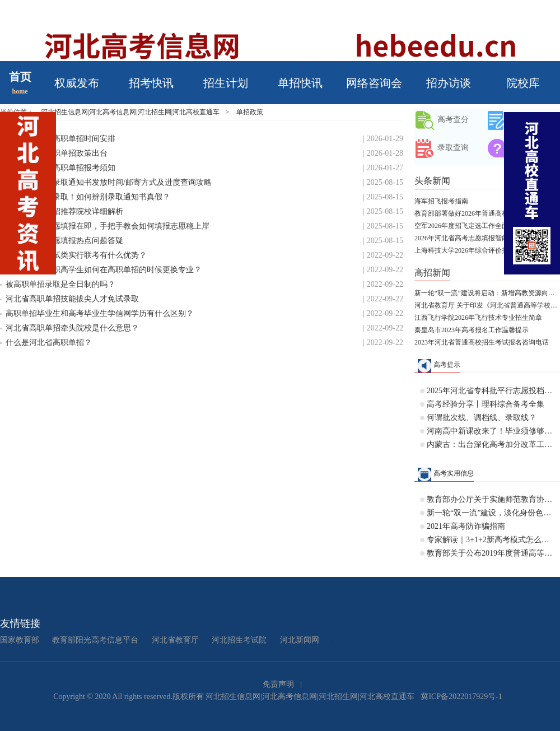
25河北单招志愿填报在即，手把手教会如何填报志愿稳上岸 (108, 226)
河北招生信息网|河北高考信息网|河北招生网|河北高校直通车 (130, 112)
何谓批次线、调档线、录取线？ (482, 418)
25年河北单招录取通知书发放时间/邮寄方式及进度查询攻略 (109, 182)
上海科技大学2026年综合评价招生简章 (472, 250)
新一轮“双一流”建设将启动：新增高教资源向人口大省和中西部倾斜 (487, 293)
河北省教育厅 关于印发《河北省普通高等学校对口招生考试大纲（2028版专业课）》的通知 (487, 305)
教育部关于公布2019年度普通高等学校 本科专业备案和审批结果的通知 (491, 553)
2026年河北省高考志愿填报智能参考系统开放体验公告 (487, 238)
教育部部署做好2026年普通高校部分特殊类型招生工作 (487, 213)
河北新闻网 (300, 640)
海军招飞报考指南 (441, 201)
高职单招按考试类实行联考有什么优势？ (76, 255)
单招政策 (250, 112)
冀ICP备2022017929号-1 (461, 697)
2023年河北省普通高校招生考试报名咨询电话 (482, 342)
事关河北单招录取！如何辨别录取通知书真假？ (88, 197)
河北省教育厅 (175, 640)
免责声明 (278, 684)
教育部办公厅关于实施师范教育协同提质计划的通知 (491, 499)
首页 (20, 77)
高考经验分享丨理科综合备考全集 (486, 404)
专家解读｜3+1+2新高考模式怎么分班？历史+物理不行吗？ (491, 540)
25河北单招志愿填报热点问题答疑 (64, 241)
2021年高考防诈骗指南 (466, 526)
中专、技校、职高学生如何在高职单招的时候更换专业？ (104, 270)
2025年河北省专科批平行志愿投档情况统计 (491, 391)
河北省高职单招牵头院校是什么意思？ (72, 328)
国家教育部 (20, 640)
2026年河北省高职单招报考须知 (60, 168)
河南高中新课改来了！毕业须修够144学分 (491, 431)
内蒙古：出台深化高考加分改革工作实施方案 (491, 444)
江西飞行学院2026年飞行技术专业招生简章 (478, 318)
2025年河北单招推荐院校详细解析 (64, 211)
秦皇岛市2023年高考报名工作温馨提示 (472, 330)
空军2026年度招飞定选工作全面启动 (468, 226)
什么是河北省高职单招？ (49, 343)
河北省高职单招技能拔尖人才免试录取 (72, 299)
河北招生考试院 (239, 640)
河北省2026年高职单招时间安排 (60, 139)
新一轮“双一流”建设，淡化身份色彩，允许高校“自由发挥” (491, 513)
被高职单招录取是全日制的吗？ (60, 284)
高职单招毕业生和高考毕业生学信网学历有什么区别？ (100, 313)
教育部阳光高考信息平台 (95, 640)
